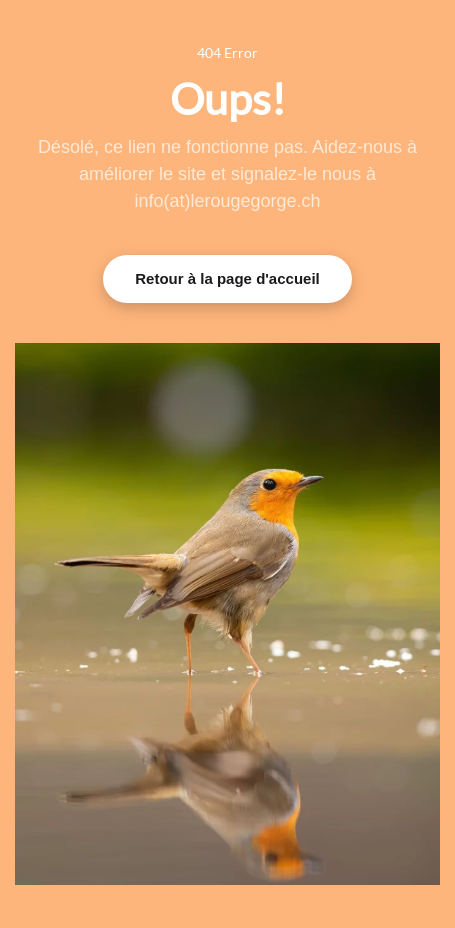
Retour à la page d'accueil (227, 278)
